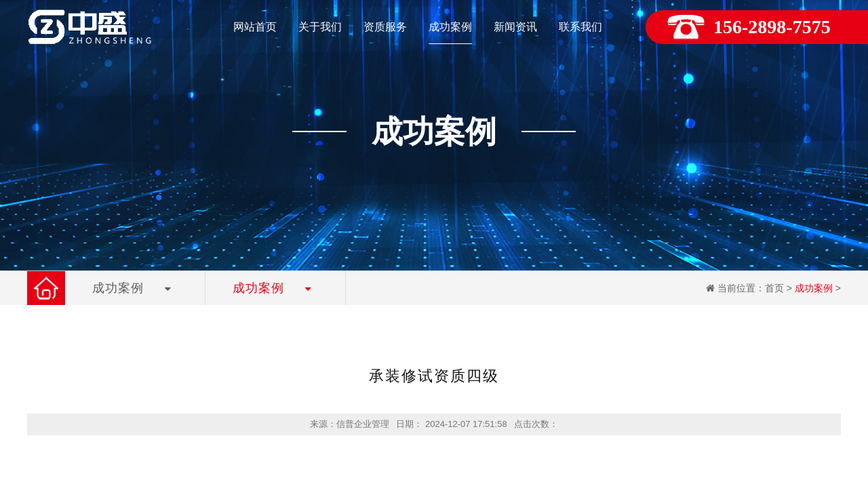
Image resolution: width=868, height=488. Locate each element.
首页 (774, 288)
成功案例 (814, 288)
